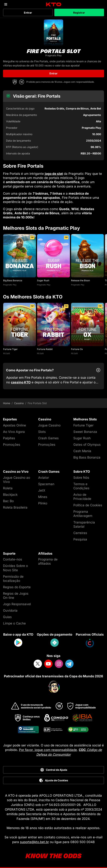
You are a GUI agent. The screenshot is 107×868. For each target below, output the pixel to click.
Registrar (79, 13)
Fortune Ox (77, 349)
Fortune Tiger (10, 349)
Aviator (44, 478)
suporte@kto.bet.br (34, 842)
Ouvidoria (10, 611)
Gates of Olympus (87, 445)
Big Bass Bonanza (13, 280)
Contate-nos (13, 559)
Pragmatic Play (10, 285)
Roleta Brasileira (15, 507)
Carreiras (80, 533)
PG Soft (6, 353)
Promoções (12, 445)
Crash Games (48, 438)
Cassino (19, 403)
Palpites (9, 438)
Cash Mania (82, 451)
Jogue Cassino (49, 425)
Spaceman (46, 484)
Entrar (28, 13)
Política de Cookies (88, 505)
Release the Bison (80, 280)
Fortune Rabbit (45, 349)
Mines (43, 497)
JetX (42, 490)
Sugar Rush (43, 280)
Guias (7, 617)
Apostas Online (14, 425)
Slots (42, 432)
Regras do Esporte (17, 587)
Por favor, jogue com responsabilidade (48, 750)
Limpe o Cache (14, 623)
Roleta (8, 488)
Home (7, 403)
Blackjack (10, 495)
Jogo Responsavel (17, 604)
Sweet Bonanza (85, 432)
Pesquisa (80, 539)
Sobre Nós (81, 478)
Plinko (43, 503)
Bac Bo (8, 501)
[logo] (53, 4)
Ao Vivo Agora (14, 432)
